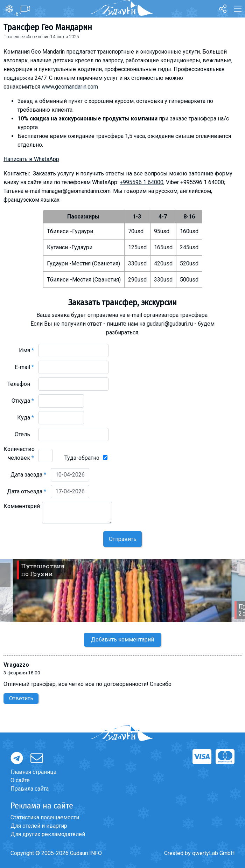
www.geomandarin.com (70, 87)
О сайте (20, 780)
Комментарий (22, 511)
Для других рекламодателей (48, 834)
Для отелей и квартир (39, 826)
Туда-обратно (82, 458)
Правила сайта (30, 789)
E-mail (24, 367)
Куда (26, 418)
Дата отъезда (27, 491)
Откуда (23, 401)
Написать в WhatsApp (31, 159)
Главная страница (33, 772)
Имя (26, 350)
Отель (24, 434)
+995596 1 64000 (142, 182)
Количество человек (19, 453)
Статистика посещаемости (45, 817)
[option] (122, 591)
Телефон (21, 384)
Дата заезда (28, 475)
